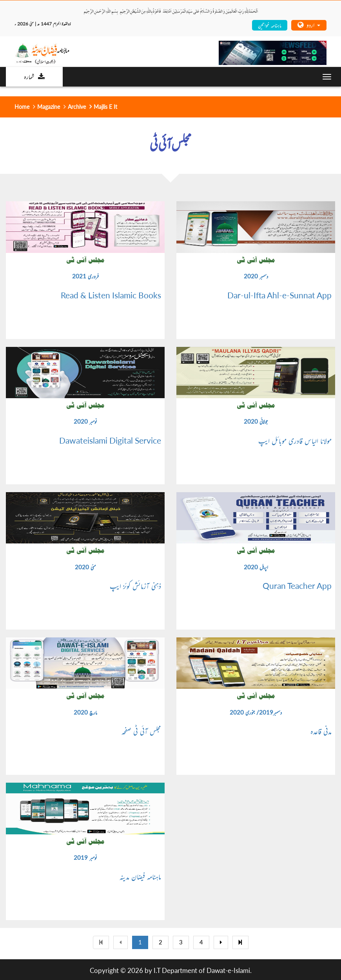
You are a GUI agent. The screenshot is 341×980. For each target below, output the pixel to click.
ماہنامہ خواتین (270, 25)
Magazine (49, 107)
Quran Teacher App (297, 586)
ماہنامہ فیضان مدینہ (140, 876)
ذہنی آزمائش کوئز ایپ (135, 586)
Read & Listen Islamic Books (111, 295)
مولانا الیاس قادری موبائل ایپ (295, 440)
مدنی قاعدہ (321, 731)
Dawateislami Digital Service (110, 440)
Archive (77, 107)
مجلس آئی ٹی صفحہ (141, 731)
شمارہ (34, 76)
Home (22, 107)
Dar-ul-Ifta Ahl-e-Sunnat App (279, 295)
